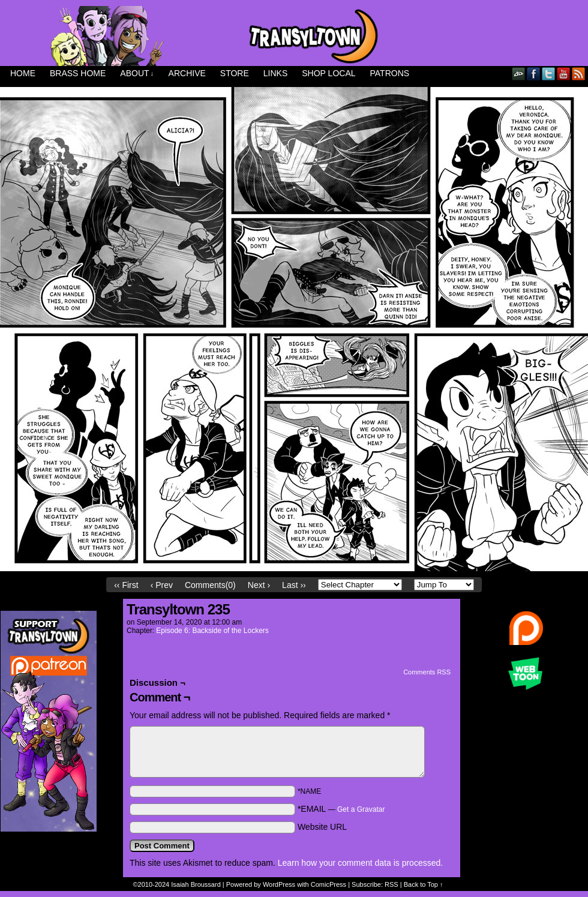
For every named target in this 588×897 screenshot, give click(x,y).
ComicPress (328, 884)
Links (275, 73)
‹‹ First (126, 585)
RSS (579, 73)
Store (235, 73)
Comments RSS (427, 672)
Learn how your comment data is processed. (360, 863)
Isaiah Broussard (196, 884)
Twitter (549, 73)
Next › (259, 585)
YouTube (564, 73)
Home (23, 73)
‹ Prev (162, 585)
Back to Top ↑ (424, 884)
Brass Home (78, 73)
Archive (187, 73)
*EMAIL (341, 809)
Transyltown (294, 36)
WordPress (279, 884)
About (137, 73)
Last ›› (294, 585)
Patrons (390, 73)
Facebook (534, 73)
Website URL (322, 827)
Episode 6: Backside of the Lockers (212, 631)
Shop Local (328, 73)
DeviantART (519, 73)
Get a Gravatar (361, 809)
